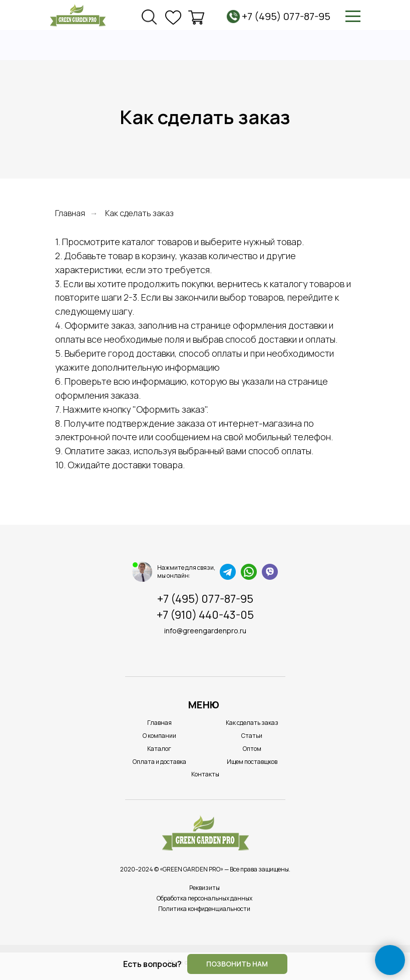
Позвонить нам (237, 964)
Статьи (252, 736)
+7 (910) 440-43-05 (205, 615)
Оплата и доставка (159, 762)
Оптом (252, 749)
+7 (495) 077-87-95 (286, 16)
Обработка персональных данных (204, 898)
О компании (159, 736)
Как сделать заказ (252, 723)
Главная (70, 213)
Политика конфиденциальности (204, 909)
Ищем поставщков (252, 762)
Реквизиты (204, 888)
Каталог (159, 749)
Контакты (205, 774)
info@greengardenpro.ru (205, 631)
